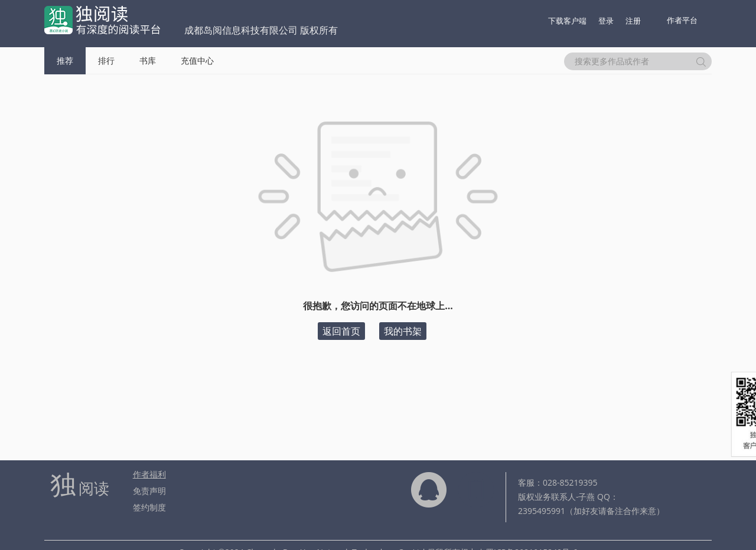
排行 (106, 60)
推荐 (65, 60)
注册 (633, 21)
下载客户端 (567, 21)
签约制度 (149, 507)
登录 (606, 21)
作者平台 (682, 20)
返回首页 (341, 331)
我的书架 (403, 331)
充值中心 (197, 60)
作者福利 (149, 474)
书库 (148, 60)
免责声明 (149, 491)
